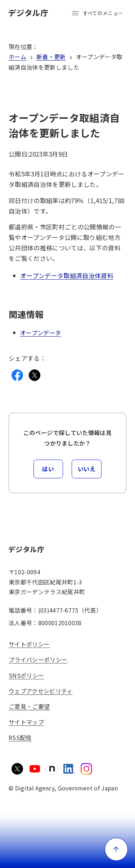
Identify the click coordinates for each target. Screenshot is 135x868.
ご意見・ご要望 (29, 706)
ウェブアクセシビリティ (41, 691)
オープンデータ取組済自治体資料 (67, 275)
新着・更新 (51, 57)
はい (48, 469)
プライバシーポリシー (38, 659)
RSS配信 (20, 737)
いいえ (87, 469)
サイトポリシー (29, 644)
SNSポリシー (26, 675)
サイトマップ (26, 722)
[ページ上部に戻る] (116, 849)
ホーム (17, 57)
